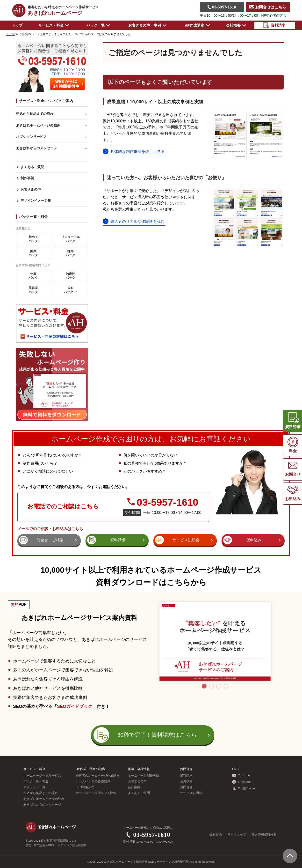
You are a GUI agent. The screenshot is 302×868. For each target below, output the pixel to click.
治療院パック (70, 276)
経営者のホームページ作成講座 (98, 776)
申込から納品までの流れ (35, 114)
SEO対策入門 (85, 787)
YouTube (241, 775)
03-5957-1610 (222, 7)
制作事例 (27, 178)
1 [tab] (204, 686)
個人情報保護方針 (264, 835)
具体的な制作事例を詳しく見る (137, 152)
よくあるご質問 (32, 167)
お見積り (186, 781)
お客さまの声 (31, 189)
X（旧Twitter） (245, 788)
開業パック (33, 253)
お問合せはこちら (268, 7)
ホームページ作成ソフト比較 (96, 793)
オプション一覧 (34, 787)
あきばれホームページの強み (38, 125)
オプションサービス (31, 137)
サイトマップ (237, 835)
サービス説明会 (191, 793)
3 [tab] (219, 686)
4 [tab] (226, 686)
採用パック (70, 253)
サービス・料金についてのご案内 (46, 101)
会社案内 (134, 787)
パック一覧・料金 (33, 217)
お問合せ (186, 787)
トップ (17, 25)
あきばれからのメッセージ (36, 148)
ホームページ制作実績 (144, 776)
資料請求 (186, 776)
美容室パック (33, 290)
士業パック (33, 276)
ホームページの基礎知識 (93, 781)
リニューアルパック (71, 239)
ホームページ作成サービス (42, 776)
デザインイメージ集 (36, 201)
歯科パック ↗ (70, 290)
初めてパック (33, 239)
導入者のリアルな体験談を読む (137, 221)
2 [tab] (211, 686)
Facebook (242, 782)
